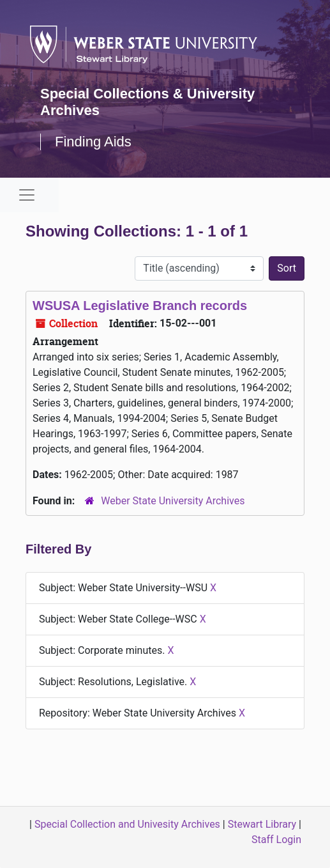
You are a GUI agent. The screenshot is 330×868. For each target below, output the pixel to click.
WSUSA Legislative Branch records (140, 306)
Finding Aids (93, 142)
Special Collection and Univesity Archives (127, 824)
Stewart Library (262, 824)
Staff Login (276, 840)
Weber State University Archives (173, 501)
